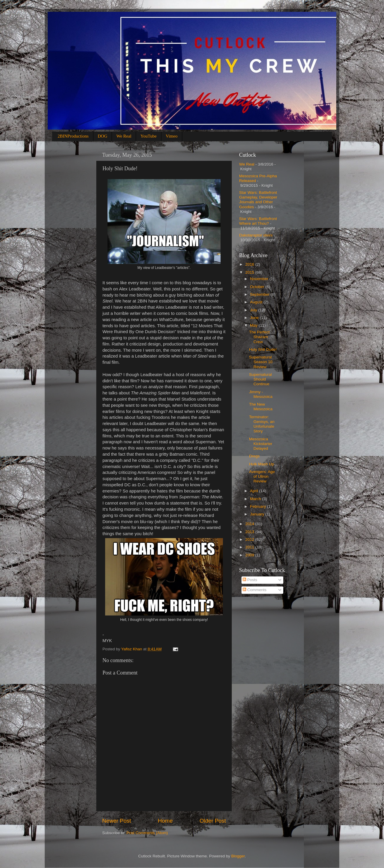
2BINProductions (73, 136)
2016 (250, 264)
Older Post (213, 821)
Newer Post (117, 821)
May (254, 325)
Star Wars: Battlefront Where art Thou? (258, 221)
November (260, 279)
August (257, 302)
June (255, 318)
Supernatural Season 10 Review (261, 362)
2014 (250, 524)
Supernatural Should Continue (260, 379)
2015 (250, 272)
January (258, 514)
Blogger (238, 856)
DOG (103, 136)
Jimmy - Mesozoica (261, 394)
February (259, 506)
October (258, 287)
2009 (250, 555)
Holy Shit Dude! (263, 349)
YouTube (149, 136)
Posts (250, 580)
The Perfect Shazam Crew (259, 337)
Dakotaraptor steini (256, 235)
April (255, 491)
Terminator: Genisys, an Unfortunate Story (262, 424)
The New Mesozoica (261, 407)
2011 (250, 547)
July (254, 310)
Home (165, 821)
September (260, 294)
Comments (255, 590)
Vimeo (172, 136)
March (256, 499)
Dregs (254, 456)
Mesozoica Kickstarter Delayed (261, 444)
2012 (250, 539)
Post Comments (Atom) (147, 833)
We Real (124, 136)
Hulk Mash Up (262, 464)
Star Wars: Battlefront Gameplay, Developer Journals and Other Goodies (258, 200)
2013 (250, 532)
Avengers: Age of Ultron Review (262, 476)
